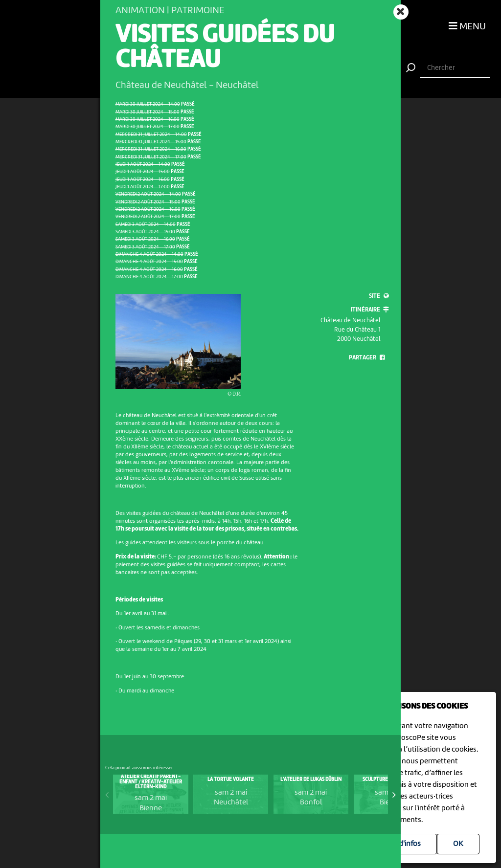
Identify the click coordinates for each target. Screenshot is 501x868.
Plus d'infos (402, 844)
